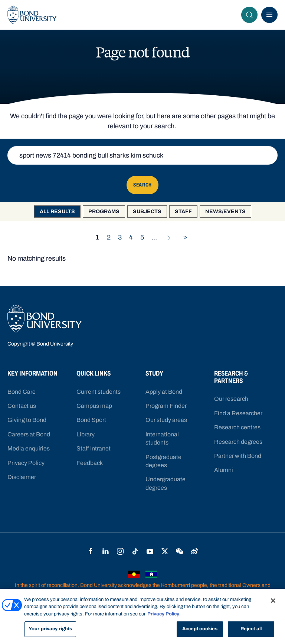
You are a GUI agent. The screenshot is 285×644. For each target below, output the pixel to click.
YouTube (150, 551)
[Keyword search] (142, 155)
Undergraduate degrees (166, 483)
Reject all (251, 629)
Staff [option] (183, 212)
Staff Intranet (94, 448)
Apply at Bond (164, 392)
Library (86, 434)
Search (252, 15)
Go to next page (171, 238)
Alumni (224, 470)
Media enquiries (29, 448)
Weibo (194, 551)
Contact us (22, 406)
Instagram (120, 551)
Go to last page (187, 238)
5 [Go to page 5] (142, 237)
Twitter (165, 551)
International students (162, 438)
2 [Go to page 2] (109, 237)
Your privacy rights (50, 629)
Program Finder (166, 406)
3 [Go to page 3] (120, 237)
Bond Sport (91, 420)
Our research (231, 399)
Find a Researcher (238, 413)
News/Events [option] (225, 212)
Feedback (90, 463)
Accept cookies (200, 629)
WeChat (180, 551)
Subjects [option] (147, 212)
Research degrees (238, 442)
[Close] (273, 601)
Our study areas (166, 420)
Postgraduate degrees (163, 461)
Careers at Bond (29, 434)
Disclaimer (22, 477)
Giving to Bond (27, 420)
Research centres (237, 427)
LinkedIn (105, 551)
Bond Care (22, 392)
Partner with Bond (238, 456)
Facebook (91, 551)
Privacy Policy (26, 463)
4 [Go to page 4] (131, 237)
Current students (99, 392)
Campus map (94, 406)
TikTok (135, 551)
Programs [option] (104, 212)
